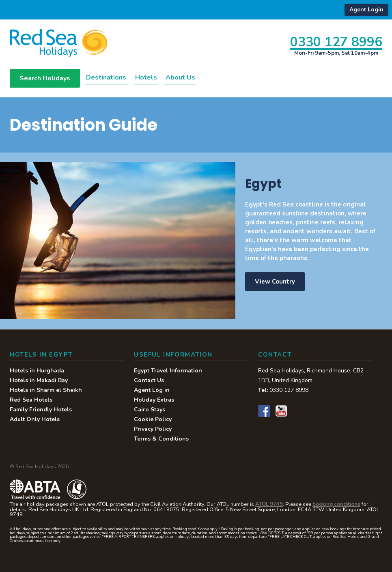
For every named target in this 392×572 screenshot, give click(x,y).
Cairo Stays (150, 410)
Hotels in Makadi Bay (39, 381)
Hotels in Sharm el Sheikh (46, 390)
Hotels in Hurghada (37, 371)
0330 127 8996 (336, 42)
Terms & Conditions (161, 439)
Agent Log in (152, 390)
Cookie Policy (153, 420)
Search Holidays (45, 79)
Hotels (164, 77)
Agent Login (366, 10)
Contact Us (149, 381)
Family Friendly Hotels (41, 410)
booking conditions (336, 505)
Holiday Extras (154, 400)
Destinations (113, 77)
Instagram (298, 411)
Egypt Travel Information (168, 371)
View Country (275, 282)
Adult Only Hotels (35, 420)
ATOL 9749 (269, 505)
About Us (208, 77)
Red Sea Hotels (31, 400)
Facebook (264, 411)
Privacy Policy (153, 429)
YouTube (281, 411)
